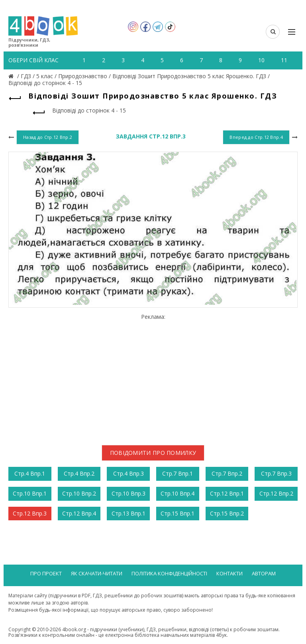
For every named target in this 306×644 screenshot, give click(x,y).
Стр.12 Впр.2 (276, 493)
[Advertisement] (153, 376)
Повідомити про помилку (153, 453)
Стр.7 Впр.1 (178, 473)
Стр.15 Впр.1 (178, 513)
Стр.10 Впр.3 (128, 493)
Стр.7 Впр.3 (276, 473)
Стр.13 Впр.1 (128, 513)
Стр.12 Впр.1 (227, 493)
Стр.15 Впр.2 (227, 513)
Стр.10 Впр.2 (79, 493)
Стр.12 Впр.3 (30, 513)
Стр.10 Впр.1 (30, 493)
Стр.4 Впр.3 (128, 473)
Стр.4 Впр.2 (79, 473)
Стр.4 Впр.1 (30, 473)
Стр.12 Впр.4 (79, 513)
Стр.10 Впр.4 (178, 493)
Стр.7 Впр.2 (227, 473)
